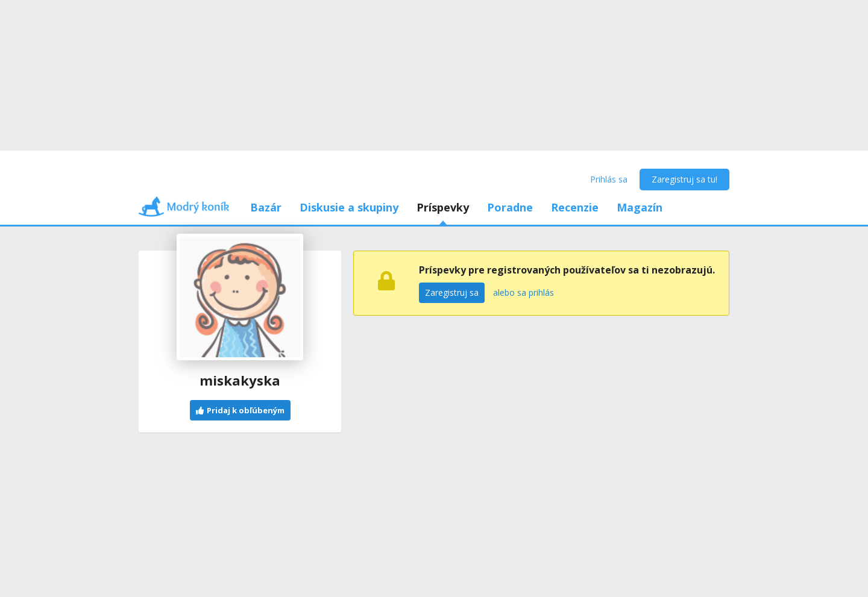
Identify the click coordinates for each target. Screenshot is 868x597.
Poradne (510, 207)
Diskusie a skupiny (349, 207)
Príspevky (443, 207)
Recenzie (575, 207)
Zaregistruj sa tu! (684, 179)
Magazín (640, 207)
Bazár (266, 207)
